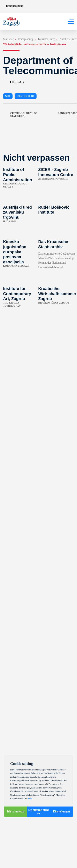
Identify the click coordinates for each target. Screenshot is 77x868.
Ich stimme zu (16, 812)
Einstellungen (61, 812)
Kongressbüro (15, 6)
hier (30, 798)
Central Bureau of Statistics (20, 115)
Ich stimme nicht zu (38, 812)
